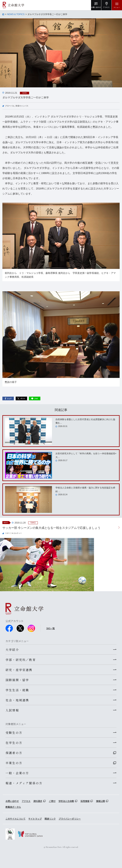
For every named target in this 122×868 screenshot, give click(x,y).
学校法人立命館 (66, 801)
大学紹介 (12, 650)
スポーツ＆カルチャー (13, 533)
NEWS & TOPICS (16, 14)
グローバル (10, 106)
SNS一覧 (50, 628)
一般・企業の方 (17, 773)
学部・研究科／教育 (21, 660)
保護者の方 (14, 753)
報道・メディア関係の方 (24, 783)
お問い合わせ (12, 801)
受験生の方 (14, 733)
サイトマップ (35, 819)
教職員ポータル (13, 807)
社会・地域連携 (17, 700)
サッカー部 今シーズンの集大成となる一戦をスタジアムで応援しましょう (51, 528)
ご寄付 (52, 801)
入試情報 (12, 710)
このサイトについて (15, 819)
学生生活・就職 (17, 690)
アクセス (26, 801)
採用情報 (85, 801)
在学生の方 (14, 743)
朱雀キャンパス (22, 106)
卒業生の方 (14, 763)
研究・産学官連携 (19, 670)
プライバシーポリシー (70, 819)
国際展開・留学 (17, 680)
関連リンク (50, 819)
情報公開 (100, 801)
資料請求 (38, 801)
